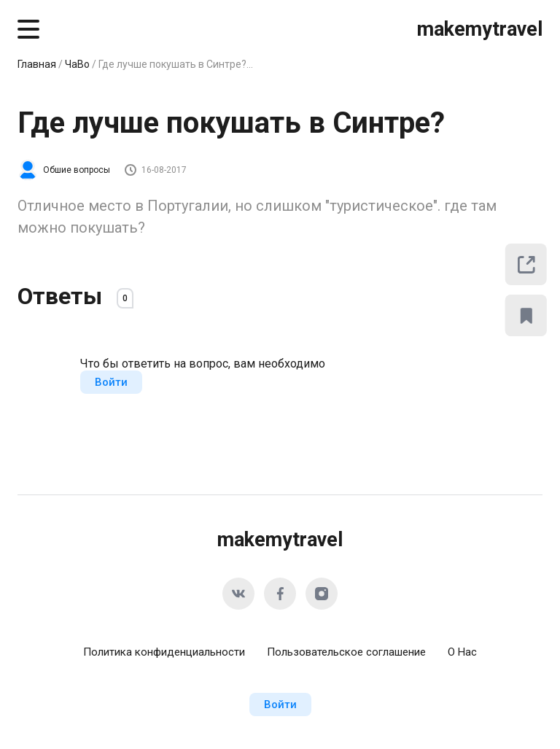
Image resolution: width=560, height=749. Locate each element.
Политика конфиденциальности (164, 652)
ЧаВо (77, 64)
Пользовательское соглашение (346, 652)
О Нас (462, 652)
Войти (111, 382)
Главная (37, 64)
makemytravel (480, 29)
